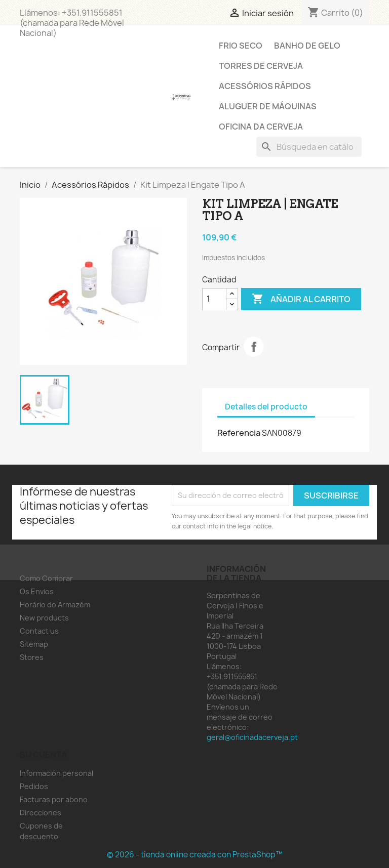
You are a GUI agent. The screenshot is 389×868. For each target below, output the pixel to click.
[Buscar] (309, 147)
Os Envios (37, 591)
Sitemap (34, 644)
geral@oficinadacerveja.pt (252, 737)
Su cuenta (43, 755)
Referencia (239, 433)
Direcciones (41, 813)
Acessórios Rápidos (265, 86)
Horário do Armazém (55, 605)
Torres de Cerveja (261, 66)
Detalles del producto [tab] (266, 407)
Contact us (39, 631)
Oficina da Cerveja (261, 127)
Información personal (56, 773)
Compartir (254, 347)
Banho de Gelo (307, 46)
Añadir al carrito (301, 299)
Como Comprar (46, 578)
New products (44, 618)
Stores (32, 657)
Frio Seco (241, 46)
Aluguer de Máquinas (268, 106)
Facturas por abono (54, 799)
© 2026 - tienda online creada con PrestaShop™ (195, 855)
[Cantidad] (214, 299)
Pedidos (34, 786)
